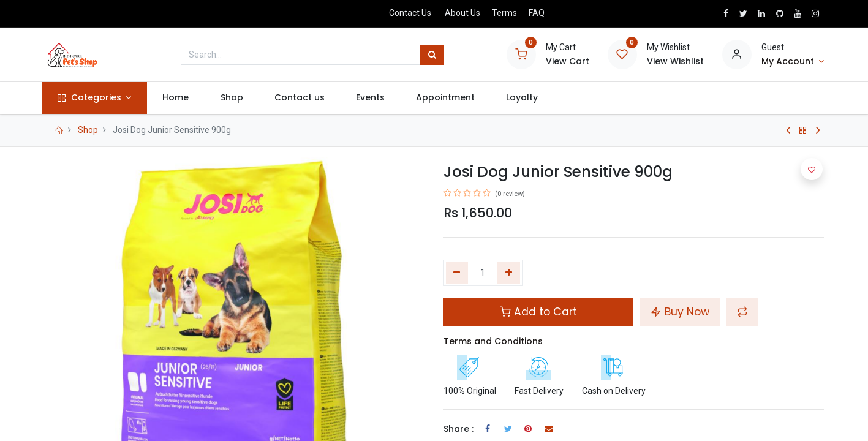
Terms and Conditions (493, 341)
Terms (504, 13)
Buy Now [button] (680, 312)
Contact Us (410, 13)
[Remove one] (457, 273)
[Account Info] (793, 62)
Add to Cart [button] (538, 312)
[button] (742, 312)
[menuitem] (178, 98)
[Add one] (509, 273)
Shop (88, 130)
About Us (462, 13)
